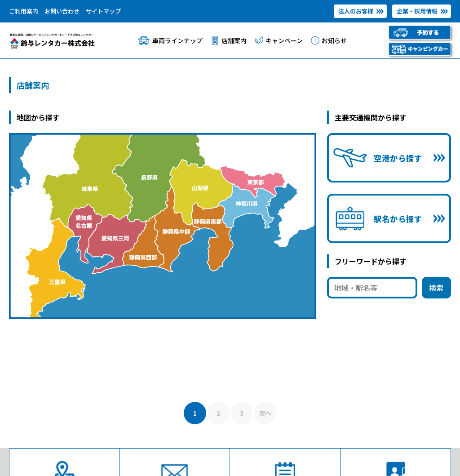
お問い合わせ (62, 11)
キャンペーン (284, 40)
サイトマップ (103, 11)
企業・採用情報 (417, 11)
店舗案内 (234, 40)
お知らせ (334, 40)
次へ (265, 413)
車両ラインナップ (177, 40)
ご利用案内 (24, 11)
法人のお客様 (356, 11)
